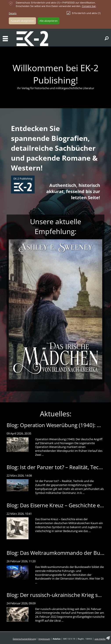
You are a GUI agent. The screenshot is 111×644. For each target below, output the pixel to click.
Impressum (44, 639)
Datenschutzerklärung (24, 639)
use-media (100, 639)
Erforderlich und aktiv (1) (84, 13)
